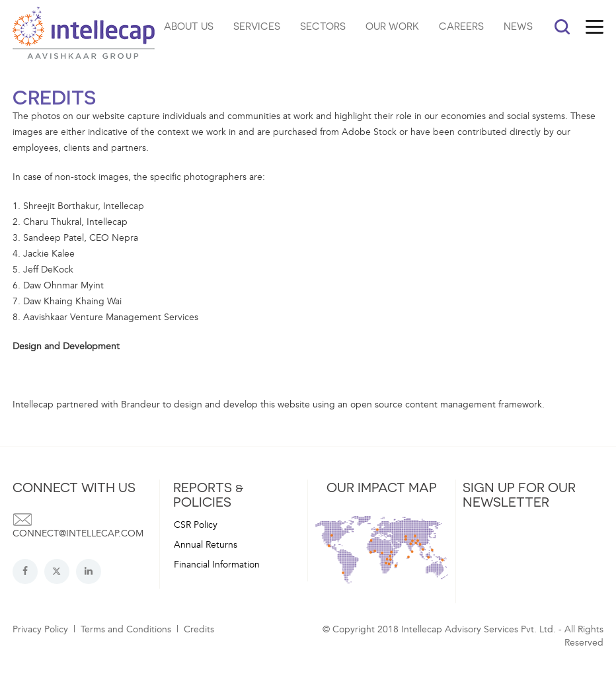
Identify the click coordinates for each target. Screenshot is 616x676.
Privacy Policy (40, 629)
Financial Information (217, 565)
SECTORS (323, 26)
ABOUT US (189, 26)
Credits (199, 629)
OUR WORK (392, 26)
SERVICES (257, 26)
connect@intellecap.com (78, 533)
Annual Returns (206, 545)
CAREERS (461, 26)
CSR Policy (196, 525)
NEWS (518, 26)
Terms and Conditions (126, 629)
